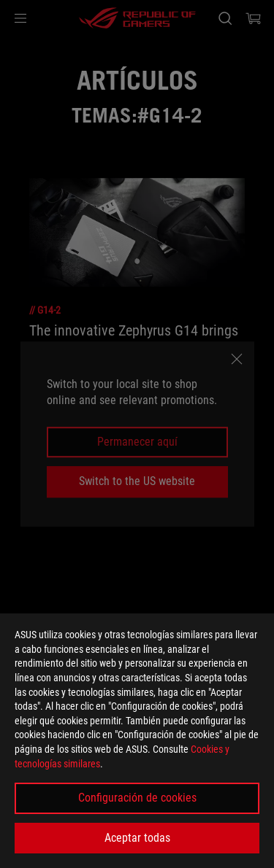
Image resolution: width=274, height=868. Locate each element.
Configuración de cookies (137, 798)
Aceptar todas (137, 838)
